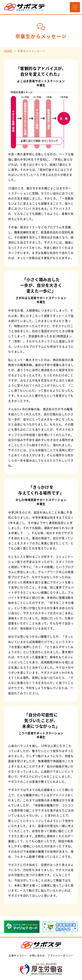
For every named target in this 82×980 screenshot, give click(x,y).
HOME (8, 51)
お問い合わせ (37, 955)
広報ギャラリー (18, 955)
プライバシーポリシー (60, 955)
